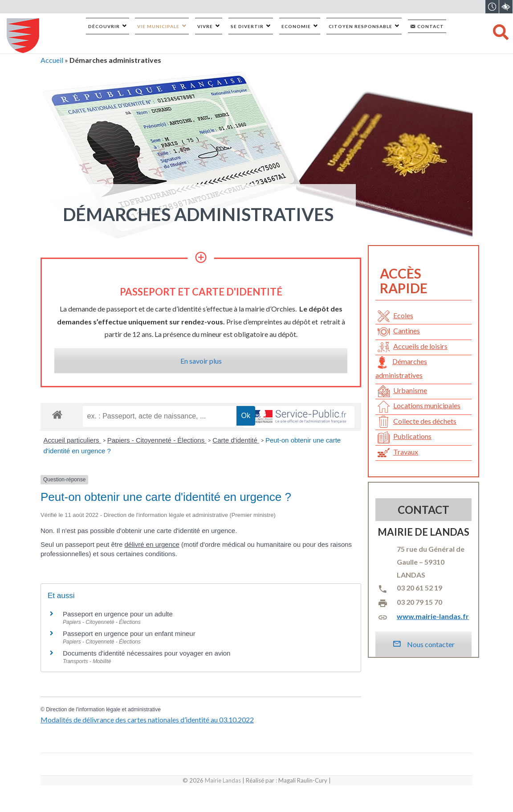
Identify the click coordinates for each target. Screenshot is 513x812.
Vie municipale (158, 26)
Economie (296, 26)
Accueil (52, 60)
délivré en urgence (152, 544)
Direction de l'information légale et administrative (103, 709)
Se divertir (247, 26)
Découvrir (104, 26)
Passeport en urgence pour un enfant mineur (129, 634)
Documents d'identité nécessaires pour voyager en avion (147, 653)
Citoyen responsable (360, 26)
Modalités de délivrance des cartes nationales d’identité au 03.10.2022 (147, 720)
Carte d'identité (236, 440)
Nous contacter (423, 644)
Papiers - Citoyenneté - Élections (157, 440)
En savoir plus (201, 361)
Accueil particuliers (72, 440)
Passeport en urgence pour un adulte (118, 614)
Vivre (205, 26)
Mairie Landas (223, 780)
